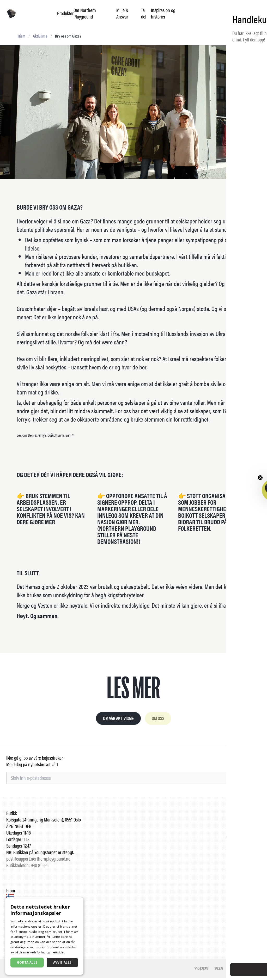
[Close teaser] (260, 478)
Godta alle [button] (27, 962)
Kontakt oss (251, 854)
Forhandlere (250, 828)
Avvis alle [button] (62, 962)
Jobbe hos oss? (248, 821)
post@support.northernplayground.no (38, 860)
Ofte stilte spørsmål (244, 815)
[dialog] (44, 936)
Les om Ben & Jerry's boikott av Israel (46, 435)
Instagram (252, 892)
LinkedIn (253, 905)
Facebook (253, 899)
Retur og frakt (249, 847)
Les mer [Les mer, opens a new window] (72, 952)
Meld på (249, 780)
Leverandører (250, 834)
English (252, 937)
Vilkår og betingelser (243, 841)
